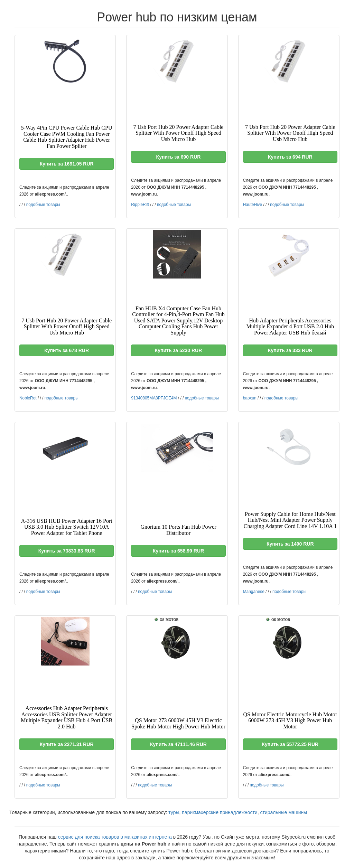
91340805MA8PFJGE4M (154, 398)
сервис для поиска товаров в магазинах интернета (115, 837)
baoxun (250, 398)
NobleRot (28, 398)
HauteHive (253, 205)
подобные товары (43, 205)
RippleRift (140, 205)
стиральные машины (283, 812)
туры (174, 812)
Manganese (254, 592)
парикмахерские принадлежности (220, 812)
